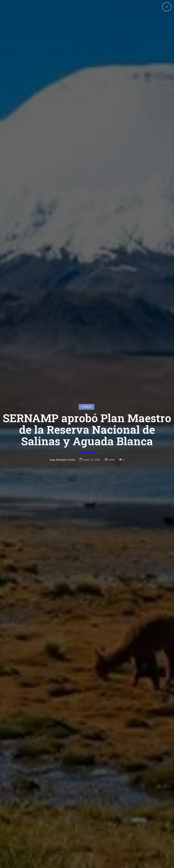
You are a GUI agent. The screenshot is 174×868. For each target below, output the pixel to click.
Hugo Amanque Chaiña (62, 431)
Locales (87, 378)
